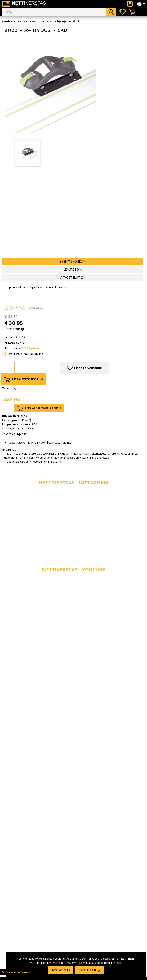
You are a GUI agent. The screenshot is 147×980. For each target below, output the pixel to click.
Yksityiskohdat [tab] (73, 261)
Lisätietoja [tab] (73, 269)
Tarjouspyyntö (11, 388)
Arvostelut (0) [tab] (73, 278)
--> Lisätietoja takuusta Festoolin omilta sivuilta (32, 462)
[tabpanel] (28, 154)
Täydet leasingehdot (15, 434)
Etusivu (7, 21)
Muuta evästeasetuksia (16, 972)
